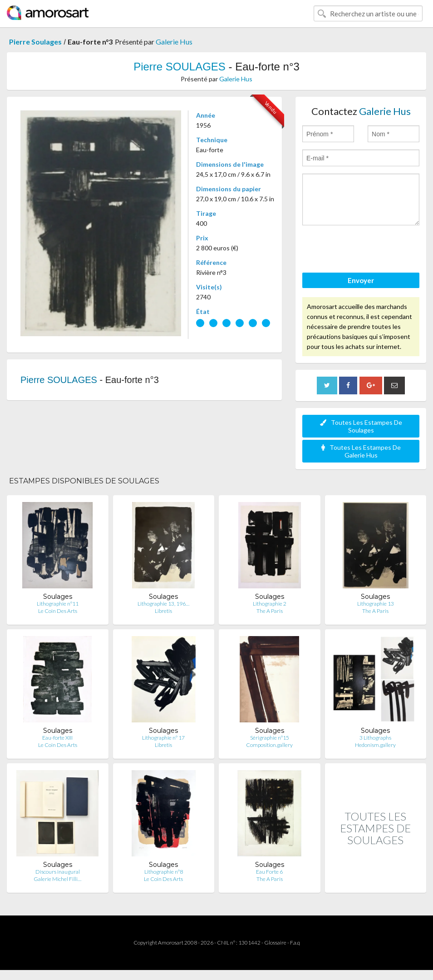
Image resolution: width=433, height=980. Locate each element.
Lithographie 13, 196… (163, 604)
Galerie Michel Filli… (57, 879)
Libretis (163, 611)
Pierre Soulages (35, 42)
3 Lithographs (375, 738)
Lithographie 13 (376, 604)
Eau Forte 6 (269, 872)
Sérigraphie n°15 (270, 738)
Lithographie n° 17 (163, 738)
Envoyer (361, 280)
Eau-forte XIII (57, 738)
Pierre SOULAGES (180, 67)
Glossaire (275, 943)
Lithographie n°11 (58, 604)
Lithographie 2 (270, 604)
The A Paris (270, 611)
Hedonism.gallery (375, 745)
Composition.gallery (269, 745)
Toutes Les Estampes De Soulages (361, 426)
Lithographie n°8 (164, 872)
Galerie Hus (174, 42)
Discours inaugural (58, 872)
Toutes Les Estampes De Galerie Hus (361, 451)
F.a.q (295, 943)
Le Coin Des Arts (58, 611)
